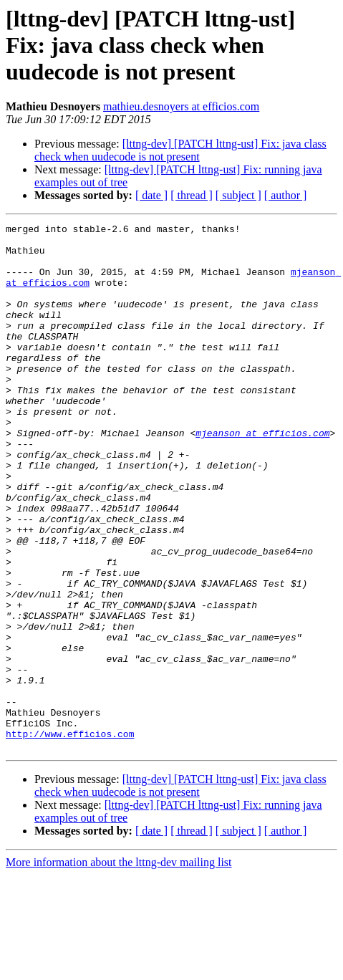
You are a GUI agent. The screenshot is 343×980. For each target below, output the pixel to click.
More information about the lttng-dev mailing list (119, 967)
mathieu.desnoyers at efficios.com (181, 106)
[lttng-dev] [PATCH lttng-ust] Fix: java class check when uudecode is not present (180, 150)
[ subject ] (238, 195)
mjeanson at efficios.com (262, 476)
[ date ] (151, 195)
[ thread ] (192, 195)
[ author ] (286, 195)
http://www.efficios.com (70, 837)
